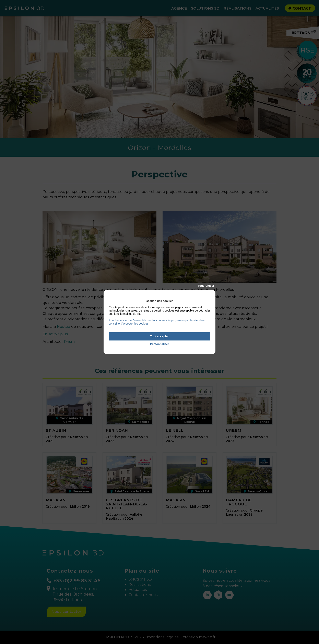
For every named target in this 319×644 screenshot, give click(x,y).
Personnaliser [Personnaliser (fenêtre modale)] (160, 344)
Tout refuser (206, 286)
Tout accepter (160, 336)
